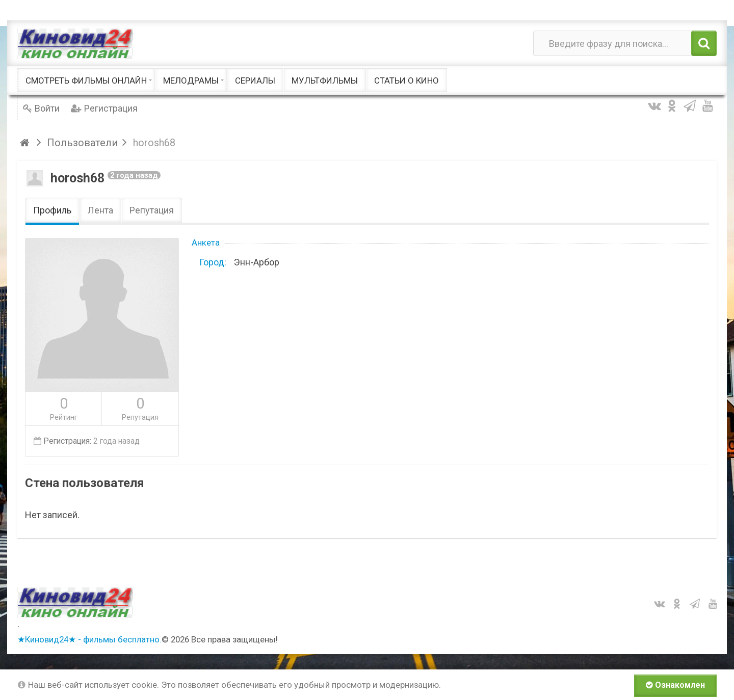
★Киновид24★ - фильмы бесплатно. (89, 639)
